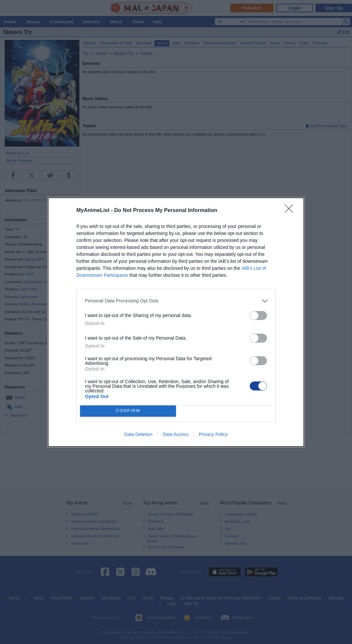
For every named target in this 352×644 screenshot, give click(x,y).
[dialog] (176, 322)
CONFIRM (128, 411)
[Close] (291, 211)
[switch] (258, 316)
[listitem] (176, 301)
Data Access (176, 434)
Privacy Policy (213, 434)
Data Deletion (138, 434)
